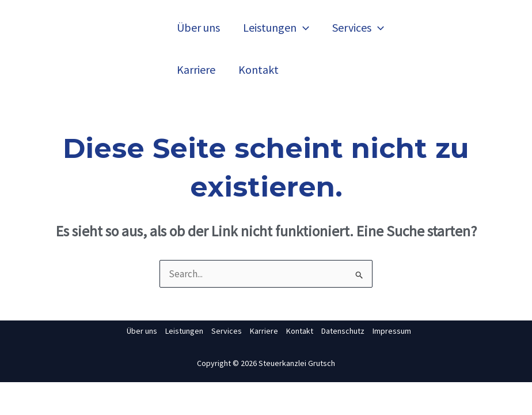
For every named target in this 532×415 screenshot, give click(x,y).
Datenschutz (343, 331)
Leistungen (276, 27)
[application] (303, 27)
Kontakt (259, 69)
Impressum (392, 331)
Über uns (198, 27)
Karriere (196, 69)
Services (358, 27)
